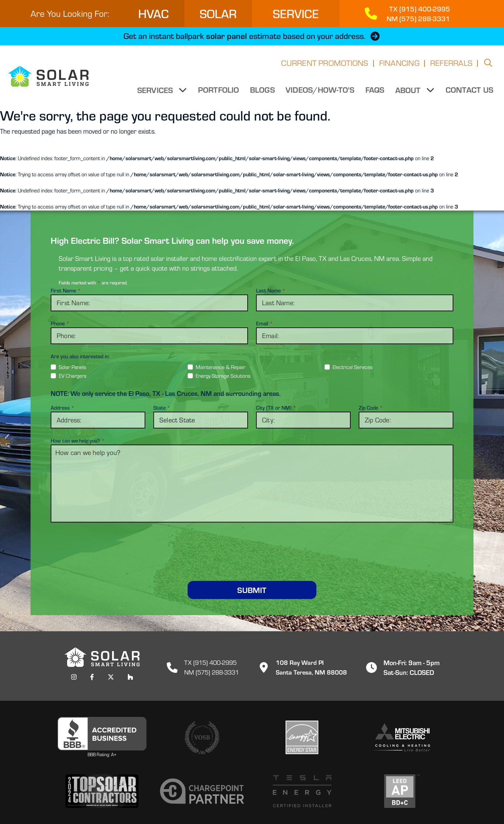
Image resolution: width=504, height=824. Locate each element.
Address (63, 408)
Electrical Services (353, 367)
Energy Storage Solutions (223, 376)
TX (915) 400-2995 (210, 662)
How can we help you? (78, 441)
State (162, 408)
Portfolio (219, 94)
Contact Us (469, 94)
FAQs (375, 94)
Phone (60, 323)
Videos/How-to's (321, 94)
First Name (66, 290)
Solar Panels (72, 367)
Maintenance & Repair (220, 367)
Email (264, 323)
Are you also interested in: (80, 356)
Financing (399, 67)
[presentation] (252, 544)
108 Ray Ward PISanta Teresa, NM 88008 (301, 667)
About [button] (409, 94)
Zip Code (371, 408)
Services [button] (157, 94)
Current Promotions (325, 67)
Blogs (263, 94)
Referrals (451, 67)
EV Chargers (73, 376)
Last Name (271, 290)
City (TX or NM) (276, 408)
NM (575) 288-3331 (212, 672)
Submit (252, 590)
